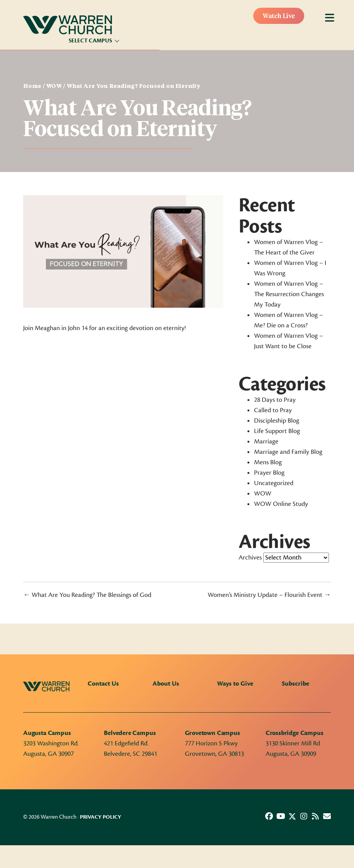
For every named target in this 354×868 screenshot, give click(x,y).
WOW (54, 86)
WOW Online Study (281, 504)
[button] (269, 816)
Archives (250, 558)
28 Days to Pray (275, 400)
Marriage (266, 442)
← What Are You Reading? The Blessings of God (87, 595)
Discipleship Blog (277, 421)
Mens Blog (268, 462)
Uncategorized (274, 483)
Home (32, 86)
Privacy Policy (101, 817)
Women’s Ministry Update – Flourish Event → (269, 595)
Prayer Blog (269, 473)
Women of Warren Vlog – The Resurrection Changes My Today (289, 294)
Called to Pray (273, 410)
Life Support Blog (277, 431)
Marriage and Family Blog (288, 452)
